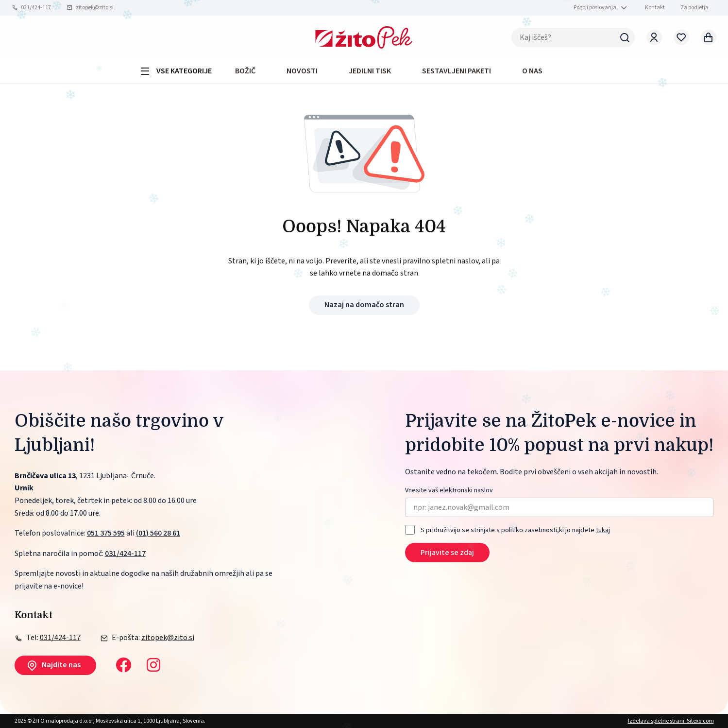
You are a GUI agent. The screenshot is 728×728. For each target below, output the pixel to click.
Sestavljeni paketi (457, 71)
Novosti (302, 71)
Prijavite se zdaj (447, 553)
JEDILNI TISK (370, 71)
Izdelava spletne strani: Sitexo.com (671, 721)
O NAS (532, 71)
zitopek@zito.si (95, 8)
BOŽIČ (245, 71)
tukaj (603, 530)
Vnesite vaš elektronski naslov (449, 491)
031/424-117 (36, 8)
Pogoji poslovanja (595, 8)
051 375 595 (106, 533)
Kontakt (655, 8)
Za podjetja (694, 8)
